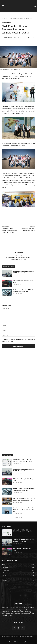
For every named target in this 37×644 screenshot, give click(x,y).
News (10, 23)
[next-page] (6, 299)
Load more (18, 517)
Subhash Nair (9, 37)
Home (3, 18)
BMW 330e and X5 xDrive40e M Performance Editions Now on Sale (9, 230)
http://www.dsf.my (19, 255)
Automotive (9, 18)
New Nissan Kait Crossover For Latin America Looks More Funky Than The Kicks (23, 510)
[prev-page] (3, 299)
